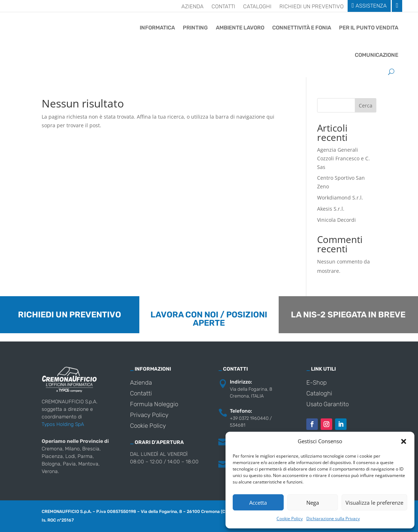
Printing (195, 28)
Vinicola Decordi (336, 220)
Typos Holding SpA (63, 424)
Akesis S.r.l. (331, 209)
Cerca (366, 106)
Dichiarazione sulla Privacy (333, 519)
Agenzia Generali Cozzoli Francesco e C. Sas (343, 158)
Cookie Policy (290, 519)
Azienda (192, 7)
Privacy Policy (149, 415)
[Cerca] (391, 72)
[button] (404, 441)
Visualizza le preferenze (374, 503)
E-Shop (317, 383)
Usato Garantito (328, 405)
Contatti (223, 7)
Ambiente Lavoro (240, 28)
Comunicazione (377, 55)
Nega (313, 503)
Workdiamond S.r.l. (340, 198)
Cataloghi (257, 7)
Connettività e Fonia (302, 28)
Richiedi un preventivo (312, 7)
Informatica (157, 28)
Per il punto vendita (369, 28)
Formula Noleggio (154, 405)
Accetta (258, 503)
